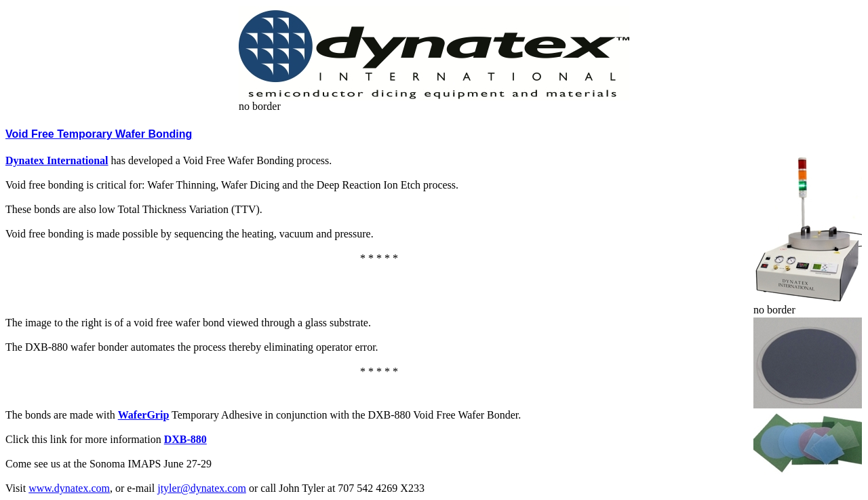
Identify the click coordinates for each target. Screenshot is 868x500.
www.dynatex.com (69, 488)
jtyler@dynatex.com (202, 488)
